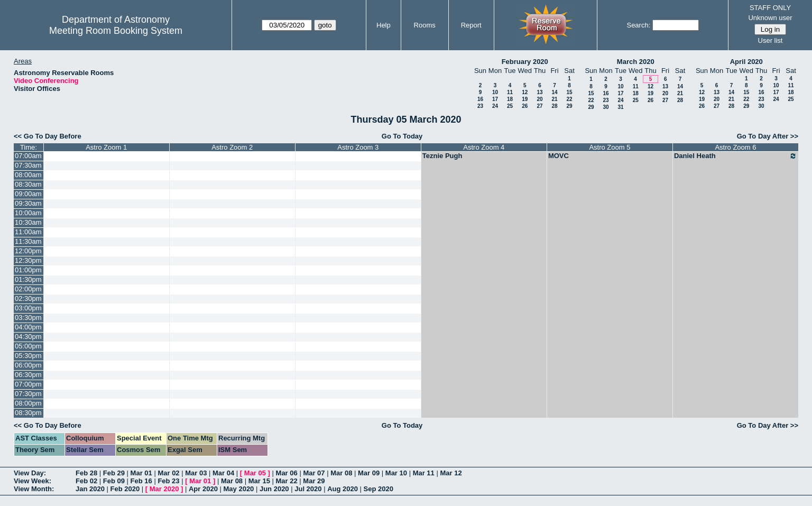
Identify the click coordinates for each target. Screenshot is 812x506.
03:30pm (28, 318)
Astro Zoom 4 (484, 147)
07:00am (28, 156)
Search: (638, 25)
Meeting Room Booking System (116, 31)
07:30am (28, 165)
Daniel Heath (736, 156)
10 (495, 92)
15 (569, 92)
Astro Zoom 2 (232, 147)
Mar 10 (396, 473)
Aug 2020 (343, 489)
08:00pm (28, 403)
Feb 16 (141, 481)
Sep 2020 (379, 489)
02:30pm (28, 298)
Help (384, 25)
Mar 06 (287, 473)
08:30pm (28, 413)
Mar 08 (341, 473)
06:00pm (28, 365)
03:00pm (28, 308)
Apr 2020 (203, 489)
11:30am (28, 241)
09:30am (28, 203)
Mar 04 (223, 473)
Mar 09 (369, 473)
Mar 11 (424, 473)
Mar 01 (141, 473)
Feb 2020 (125, 489)
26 (525, 106)
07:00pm (28, 384)
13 (539, 92)
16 (480, 99)
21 (554, 99)
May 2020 (239, 489)
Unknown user (770, 18)
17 (495, 99)
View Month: (34, 489)
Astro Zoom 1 (106, 147)
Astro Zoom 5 (610, 147)
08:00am (28, 175)
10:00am (28, 213)
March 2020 (636, 62)
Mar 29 (314, 481)
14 (554, 92)
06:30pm (28, 375)
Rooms (425, 25)
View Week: (33, 481)
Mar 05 (255, 473)
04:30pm (28, 337)
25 (510, 106)
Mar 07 (314, 473)
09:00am (28, 194)
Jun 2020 (274, 489)
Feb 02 (86, 481)
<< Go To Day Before (48, 136)
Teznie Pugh (442, 156)
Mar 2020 (164, 489)
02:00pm (28, 289)
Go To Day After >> (768, 136)
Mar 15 (259, 481)
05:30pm (28, 356)
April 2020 (746, 62)
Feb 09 (114, 481)
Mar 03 (196, 473)
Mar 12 (451, 473)
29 (569, 106)
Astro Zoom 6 (735, 147)
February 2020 (525, 62)
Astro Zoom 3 (358, 147)
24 (495, 106)
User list (771, 40)
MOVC (559, 156)
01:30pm (28, 279)
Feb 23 (168, 481)
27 (539, 106)
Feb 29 (114, 473)
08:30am (28, 184)
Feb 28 (86, 473)
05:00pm (28, 346)
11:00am (28, 232)
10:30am (28, 222)
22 (569, 99)
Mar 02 (168, 473)
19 (525, 99)
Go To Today (402, 136)
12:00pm (28, 251)
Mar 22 (287, 481)
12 (525, 92)
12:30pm (28, 260)
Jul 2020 (308, 489)
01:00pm (28, 270)
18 (510, 99)
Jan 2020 (90, 489)
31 (620, 107)
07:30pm (28, 394)
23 (480, 106)
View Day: (30, 473)
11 (510, 92)
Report (471, 25)
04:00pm (28, 327)
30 (606, 107)
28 (554, 106)
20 (539, 99)
